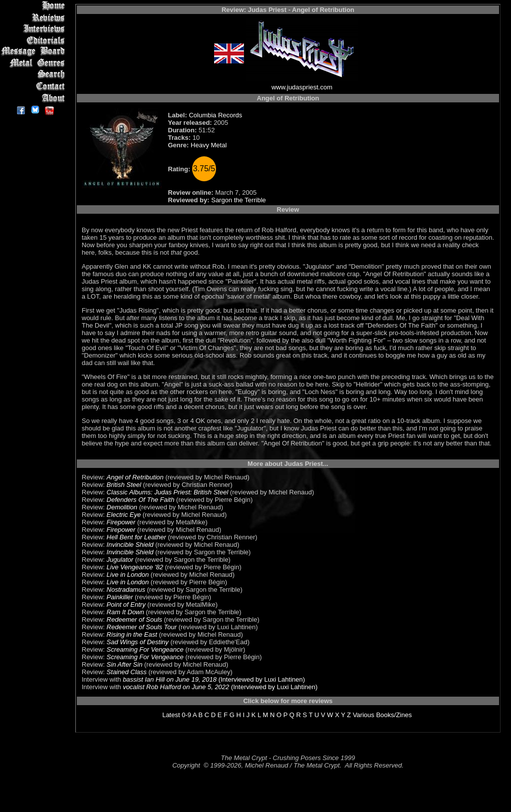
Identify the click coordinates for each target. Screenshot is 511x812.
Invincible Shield (130, 545)
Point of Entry (126, 605)
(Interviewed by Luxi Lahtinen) (261, 679)
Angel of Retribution (135, 477)
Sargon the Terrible (239, 200)
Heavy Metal (209, 145)
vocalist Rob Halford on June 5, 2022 (176, 687)
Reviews (35, 17)
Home (35, 6)
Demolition (122, 507)
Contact (35, 86)
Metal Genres (35, 63)
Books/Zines (394, 715)
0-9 (186, 715)
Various (364, 715)
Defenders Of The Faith (141, 500)
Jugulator (120, 560)
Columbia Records (215, 115)
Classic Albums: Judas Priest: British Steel (168, 492)
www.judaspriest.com (302, 87)
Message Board (35, 52)
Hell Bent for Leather (136, 537)
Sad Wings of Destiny (138, 642)
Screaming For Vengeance (145, 649)
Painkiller (120, 597)
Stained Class (127, 672)
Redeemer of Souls (134, 619)
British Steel (124, 485)
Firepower (121, 522)
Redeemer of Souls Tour (142, 627)
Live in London (128, 575)
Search (35, 75)
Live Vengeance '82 (135, 567)
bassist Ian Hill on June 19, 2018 (170, 679)
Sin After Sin (125, 664)
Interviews (35, 29)
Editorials (35, 40)
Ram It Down (126, 612)
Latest (171, 715)
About (35, 98)
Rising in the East (132, 634)
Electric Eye (124, 515)
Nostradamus (126, 590)
